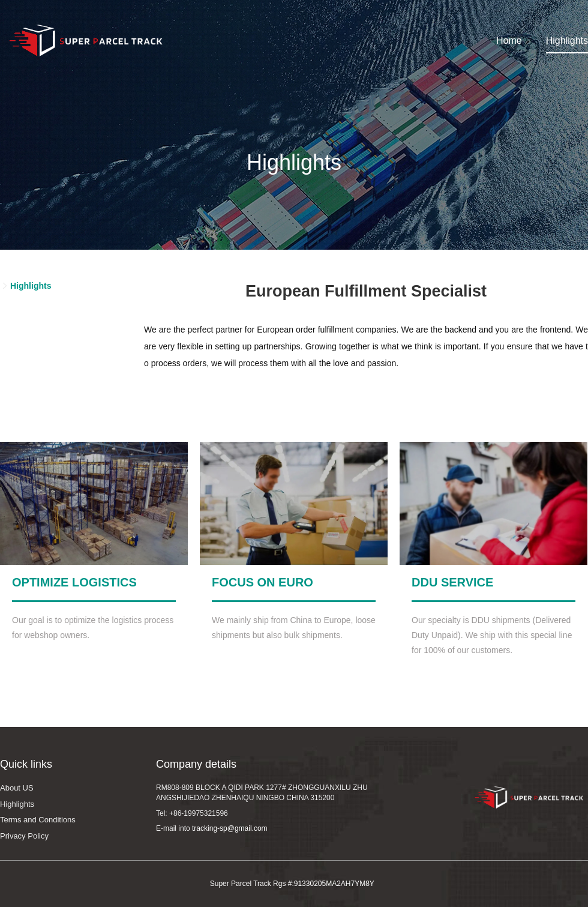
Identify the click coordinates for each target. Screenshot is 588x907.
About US (17, 788)
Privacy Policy (24, 836)
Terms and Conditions (38, 820)
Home (509, 41)
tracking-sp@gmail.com (230, 828)
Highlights (567, 41)
